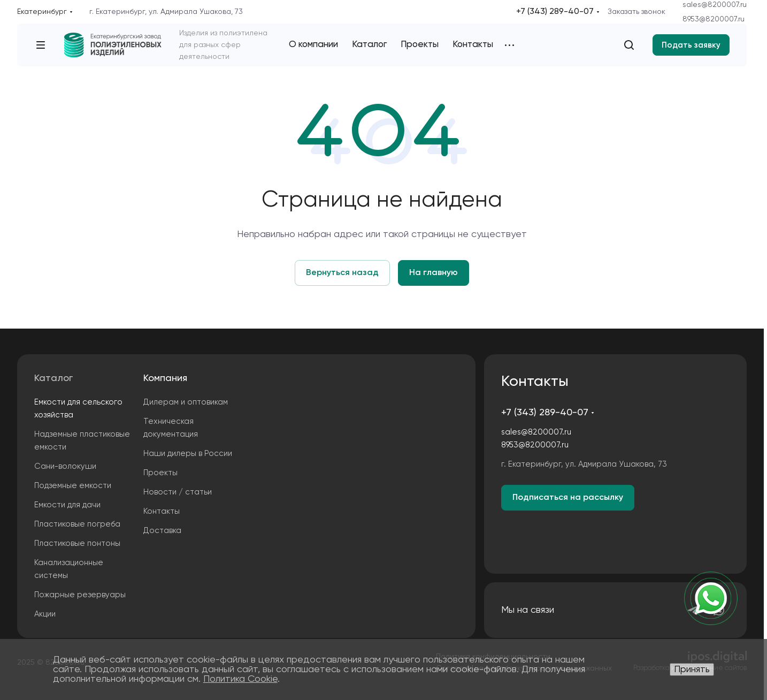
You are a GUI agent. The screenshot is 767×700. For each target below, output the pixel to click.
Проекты (160, 473)
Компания (165, 378)
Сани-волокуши (65, 466)
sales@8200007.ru (715, 5)
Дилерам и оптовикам (186, 402)
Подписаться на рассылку (568, 498)
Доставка (162, 531)
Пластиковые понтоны (77, 543)
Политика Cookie (240, 679)
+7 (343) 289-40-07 (555, 12)
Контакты (162, 511)
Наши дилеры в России (188, 454)
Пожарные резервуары (80, 595)
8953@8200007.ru (714, 19)
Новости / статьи (178, 492)
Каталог (53, 378)
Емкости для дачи (67, 505)
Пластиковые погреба (77, 524)
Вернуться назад (342, 273)
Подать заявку (691, 45)
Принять (692, 669)
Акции (45, 614)
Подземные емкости (73, 486)
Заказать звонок (636, 12)
